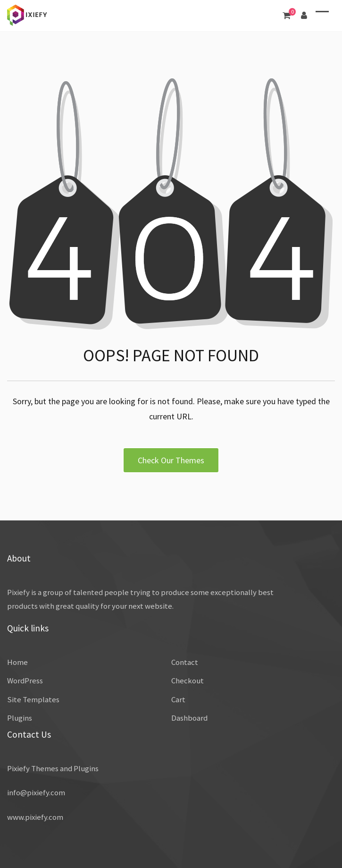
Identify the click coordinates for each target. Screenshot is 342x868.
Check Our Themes (171, 460)
